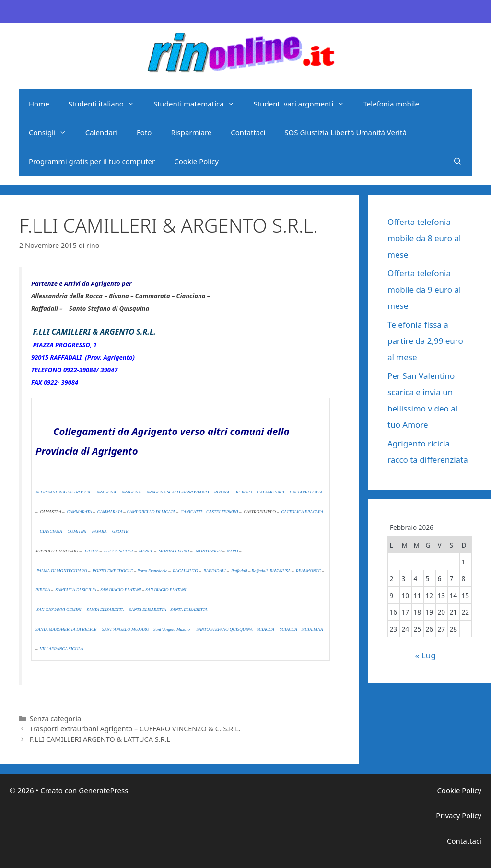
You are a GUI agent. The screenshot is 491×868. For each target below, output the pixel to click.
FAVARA (99, 531)
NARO (233, 551)
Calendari (101, 132)
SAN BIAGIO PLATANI (121, 590)
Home (39, 104)
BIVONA (222, 492)
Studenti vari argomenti (304, 104)
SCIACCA (266, 629)
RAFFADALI (214, 571)
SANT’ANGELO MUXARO (126, 629)
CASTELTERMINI (222, 512)
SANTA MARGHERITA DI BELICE (66, 629)
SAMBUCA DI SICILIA (76, 590)
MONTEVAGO (209, 551)
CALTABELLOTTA (306, 492)
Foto (144, 132)
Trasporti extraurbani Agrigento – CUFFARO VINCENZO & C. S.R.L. (135, 729)
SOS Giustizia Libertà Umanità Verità (345, 132)
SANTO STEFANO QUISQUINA (225, 629)
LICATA (92, 551)
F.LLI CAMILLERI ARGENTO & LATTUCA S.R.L (100, 739)
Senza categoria (55, 719)
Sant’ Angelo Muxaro (172, 629)
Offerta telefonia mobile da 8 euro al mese (424, 238)
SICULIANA (312, 629)
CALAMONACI (271, 492)
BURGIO (244, 492)
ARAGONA (106, 492)
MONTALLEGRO (174, 551)
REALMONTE (308, 571)
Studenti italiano (106, 104)
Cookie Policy (196, 161)
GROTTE (120, 531)
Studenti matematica (199, 104)
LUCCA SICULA (119, 551)
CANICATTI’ (192, 512)
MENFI (146, 551)
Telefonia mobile (391, 104)
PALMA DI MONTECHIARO (62, 571)
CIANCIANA (51, 531)
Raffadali (239, 571)
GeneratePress (103, 790)
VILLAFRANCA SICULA (62, 649)
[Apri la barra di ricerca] (458, 161)
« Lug (426, 655)
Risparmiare (191, 132)
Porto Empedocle (152, 571)
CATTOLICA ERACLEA (302, 512)
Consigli (52, 132)
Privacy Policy (459, 815)
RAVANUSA (280, 571)
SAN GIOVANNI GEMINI (59, 610)
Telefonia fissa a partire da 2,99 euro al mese (425, 341)
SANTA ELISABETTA (105, 610)
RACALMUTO (185, 571)
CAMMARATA (79, 512)
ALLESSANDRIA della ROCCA (63, 492)
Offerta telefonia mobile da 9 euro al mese (424, 289)
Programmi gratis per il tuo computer (92, 161)
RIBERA (43, 590)
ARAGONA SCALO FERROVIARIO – (179, 492)
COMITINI (77, 531)
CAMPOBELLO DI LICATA (151, 512)
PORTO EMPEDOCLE (113, 571)
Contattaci (248, 132)
